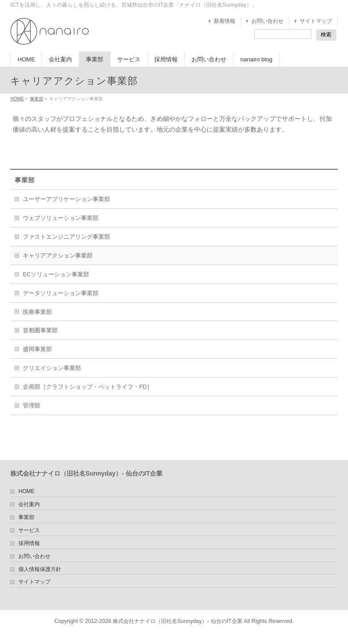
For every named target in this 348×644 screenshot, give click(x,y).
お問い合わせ (267, 21)
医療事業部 (37, 312)
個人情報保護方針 (40, 569)
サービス (29, 530)
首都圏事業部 (40, 331)
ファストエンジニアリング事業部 (66, 237)
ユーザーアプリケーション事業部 (66, 199)
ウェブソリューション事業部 (61, 218)
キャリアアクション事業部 (58, 256)
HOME (17, 99)
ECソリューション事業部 (56, 275)
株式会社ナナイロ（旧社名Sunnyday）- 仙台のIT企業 (177, 621)
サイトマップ (316, 21)
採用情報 (29, 543)
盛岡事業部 (37, 349)
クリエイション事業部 (52, 368)
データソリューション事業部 (61, 293)
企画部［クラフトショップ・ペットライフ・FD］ (88, 387)
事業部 (37, 99)
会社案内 (29, 504)
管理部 (32, 406)
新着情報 (225, 21)
